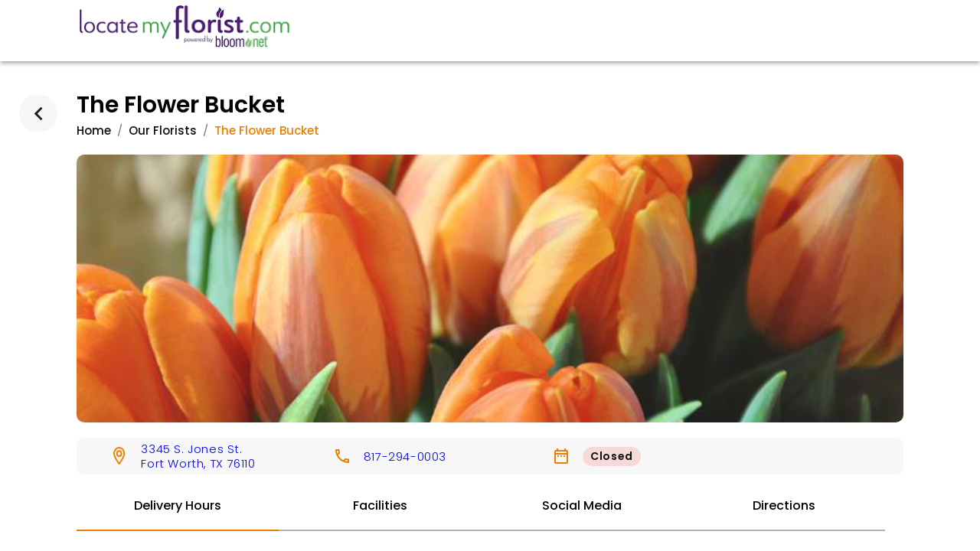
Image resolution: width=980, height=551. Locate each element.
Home (94, 130)
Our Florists (163, 130)
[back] (38, 113)
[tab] (178, 507)
